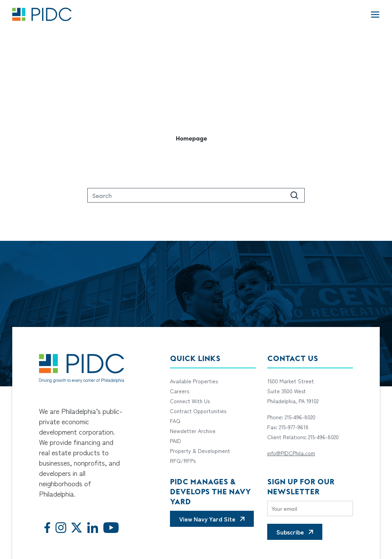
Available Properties (194, 381)
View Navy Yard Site (207, 519)
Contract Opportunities (198, 411)
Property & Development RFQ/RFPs (200, 456)
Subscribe (290, 532)
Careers (180, 391)
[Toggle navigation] (375, 14)
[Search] (196, 195)
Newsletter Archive (193, 431)
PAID (176, 441)
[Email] (310, 508)
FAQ (175, 421)
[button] (196, 138)
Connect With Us (190, 401)
